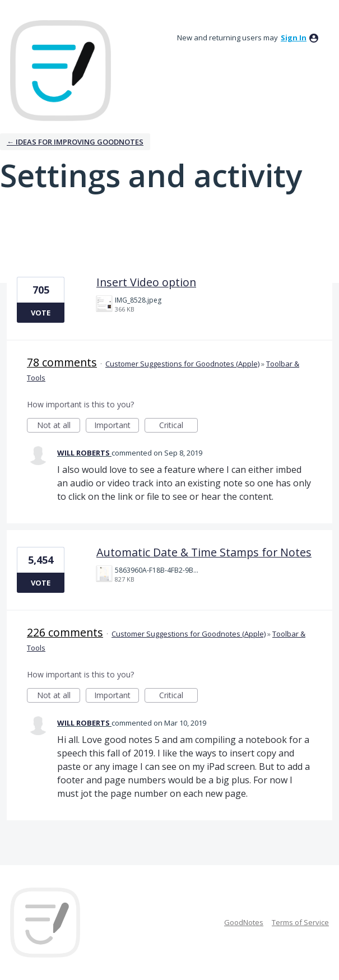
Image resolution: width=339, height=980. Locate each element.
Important (117, 426)
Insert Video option (146, 282)
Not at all (59, 426)
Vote (41, 313)
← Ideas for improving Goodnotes (75, 142)
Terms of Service (300, 922)
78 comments (62, 362)
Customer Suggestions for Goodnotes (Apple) (182, 364)
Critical (178, 426)
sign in (294, 38)
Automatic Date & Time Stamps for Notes (204, 552)
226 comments (65, 632)
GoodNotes (244, 922)
